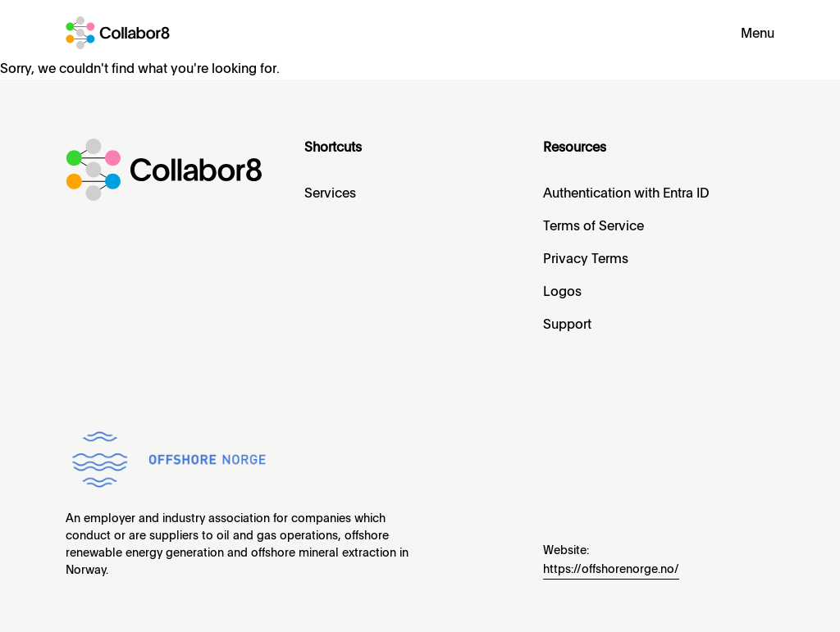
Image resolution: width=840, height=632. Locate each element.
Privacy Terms (586, 260)
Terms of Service (593, 227)
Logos (562, 293)
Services (330, 194)
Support (567, 325)
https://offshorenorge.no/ (611, 570)
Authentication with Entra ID (626, 194)
